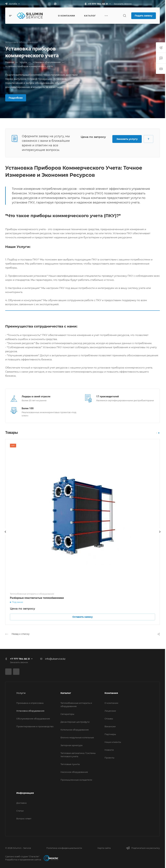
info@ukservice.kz (55, 659)
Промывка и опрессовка (30, 703)
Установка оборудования (30, 711)
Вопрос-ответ (24, 819)
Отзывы (109, 719)
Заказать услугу (127, 139)
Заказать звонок (123, 4)
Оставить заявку (83, 617)
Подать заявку (144, 16)
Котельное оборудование (75, 730)
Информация (25, 793)
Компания (111, 693)
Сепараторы (67, 714)
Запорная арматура (72, 745)
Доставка (21, 803)
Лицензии (110, 711)
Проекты (109, 758)
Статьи (20, 811)
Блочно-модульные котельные (77, 737)
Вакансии (110, 726)
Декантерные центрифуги (75, 722)
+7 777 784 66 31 (98, 4)
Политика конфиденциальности (64, 848)
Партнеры (110, 734)
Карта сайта (104, 848)
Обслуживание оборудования (33, 719)
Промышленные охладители (76, 780)
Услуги (21, 693)
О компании (111, 703)
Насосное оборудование (74, 772)
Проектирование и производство (35, 726)
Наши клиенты (113, 742)
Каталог (66, 693)
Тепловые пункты (70, 764)
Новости (109, 750)
